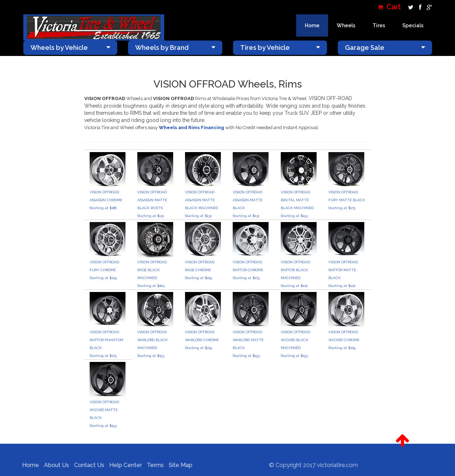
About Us (54, 465)
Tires (379, 25)
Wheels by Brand (175, 48)
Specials (413, 25)
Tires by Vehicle (280, 48)
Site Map (178, 465)
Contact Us (87, 465)
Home (312, 25)
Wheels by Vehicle (70, 48)
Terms (153, 465)
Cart (389, 7)
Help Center (123, 465)
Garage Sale (385, 48)
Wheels (346, 25)
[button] (402, 440)
